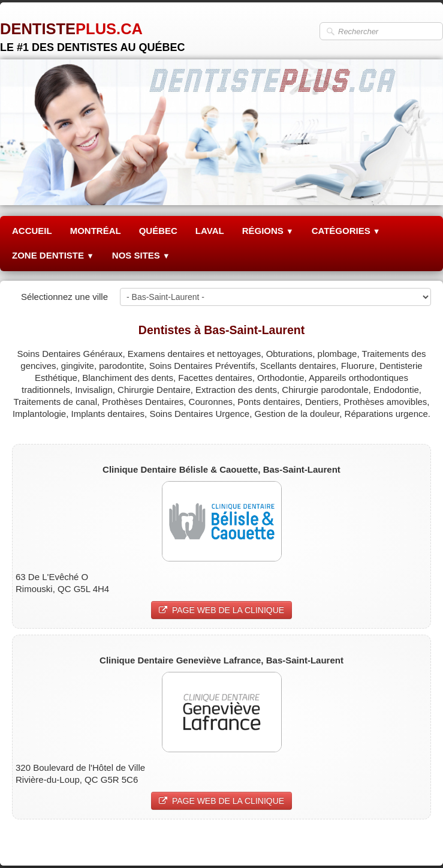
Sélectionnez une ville (64, 297)
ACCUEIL (32, 231)
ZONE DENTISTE (53, 255)
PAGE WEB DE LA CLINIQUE (221, 610)
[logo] (92, 33)
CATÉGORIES (346, 231)
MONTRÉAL (96, 231)
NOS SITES (141, 255)
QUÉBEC (158, 231)
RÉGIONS (268, 231)
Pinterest (413, 842)
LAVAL (210, 231)
